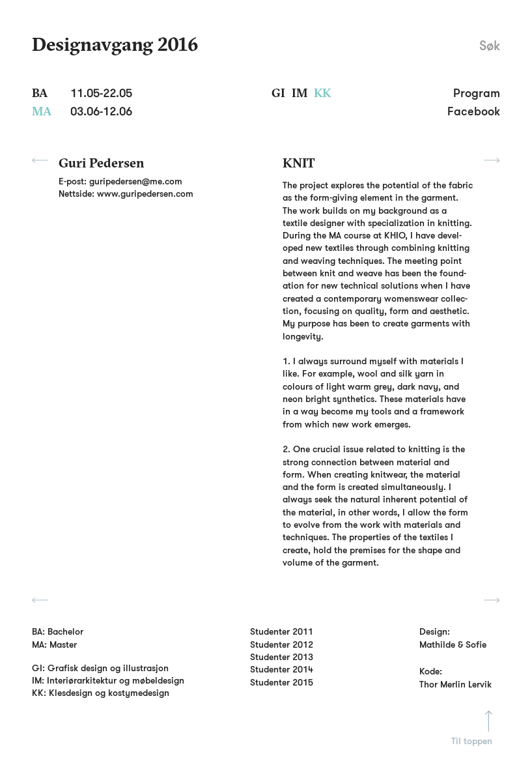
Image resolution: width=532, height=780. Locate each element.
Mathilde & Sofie (453, 645)
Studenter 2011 (282, 631)
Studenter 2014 (282, 669)
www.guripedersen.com (145, 194)
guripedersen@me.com (136, 181)
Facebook (474, 111)
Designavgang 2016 (115, 44)
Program (477, 93)
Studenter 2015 (282, 682)
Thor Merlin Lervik (455, 685)
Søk (490, 46)
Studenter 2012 (282, 644)
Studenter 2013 (282, 657)
